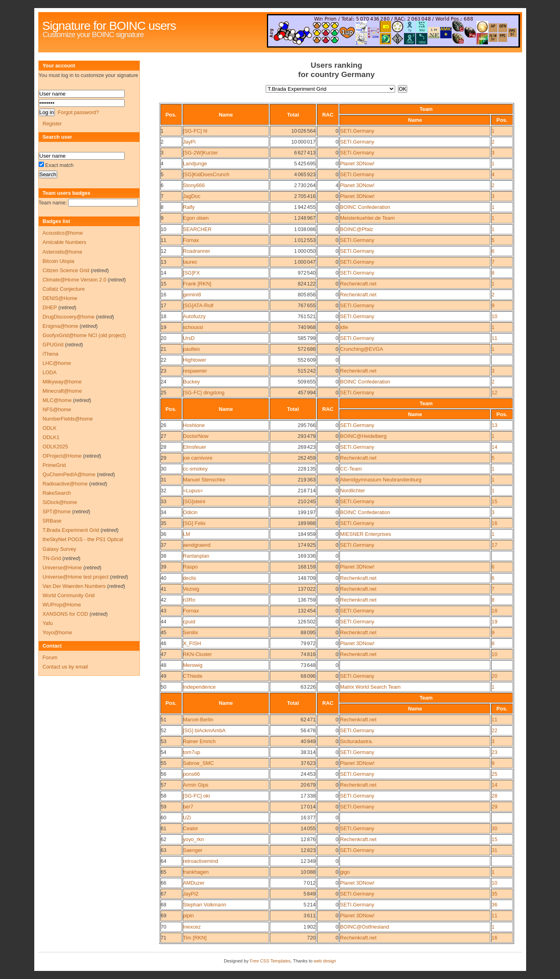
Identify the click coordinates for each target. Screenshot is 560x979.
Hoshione (194, 425)
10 (164, 229)
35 (164, 523)
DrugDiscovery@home (69, 317)
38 (164, 556)
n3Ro (189, 600)
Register (52, 124)
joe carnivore (198, 458)
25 (164, 393)
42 (164, 600)
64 (164, 861)
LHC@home (57, 363)
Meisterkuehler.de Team (367, 218)
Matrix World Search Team (370, 687)
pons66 (192, 774)
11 (164, 240)
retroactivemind (201, 861)
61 (164, 828)
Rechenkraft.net (358, 284)
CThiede (193, 676)
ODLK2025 (55, 447)
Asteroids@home (62, 252)
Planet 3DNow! (357, 164)
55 (164, 763)
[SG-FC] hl (195, 131)
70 (164, 927)
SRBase (52, 521)
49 (164, 676)
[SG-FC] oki (197, 796)
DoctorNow (196, 436)
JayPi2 (191, 894)
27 (164, 436)
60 (164, 818)
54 (164, 752)
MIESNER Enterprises (365, 534)
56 (164, 774)
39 (164, 567)
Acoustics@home (63, 233)
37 (164, 545)
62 (164, 839)
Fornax (191, 240)
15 (164, 284)
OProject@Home (62, 456)
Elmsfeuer (195, 447)
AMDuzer (194, 883)
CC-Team (351, 469)
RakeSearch (57, 493)
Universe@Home (62, 568)
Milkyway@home (62, 382)
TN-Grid (52, 558)
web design (325, 961)
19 (164, 327)
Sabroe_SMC (199, 763)
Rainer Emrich (199, 741)
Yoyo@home (57, 632)
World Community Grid (69, 595)
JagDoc (192, 196)
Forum (50, 657)
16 (164, 295)
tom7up (192, 752)
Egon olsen (196, 218)
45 (164, 632)
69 (164, 915)
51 (164, 720)
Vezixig (191, 589)
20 (164, 338)
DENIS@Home (60, 298)
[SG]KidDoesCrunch (206, 174)
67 (164, 894)
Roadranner (197, 251)
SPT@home (57, 511)
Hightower (195, 360)
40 (164, 578)
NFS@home (57, 409)
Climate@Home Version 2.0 (75, 280)
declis (190, 578)
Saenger (193, 850)
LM (187, 534)
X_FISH (192, 643)
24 (164, 382)
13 (164, 262)
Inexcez (192, 927)
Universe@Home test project (76, 577)
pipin (188, 915)
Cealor (191, 828)
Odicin (190, 512)
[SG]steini (194, 501)
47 (164, 654)
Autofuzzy (194, 316)
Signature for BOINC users (109, 26)
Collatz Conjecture (64, 289)
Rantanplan (196, 556)
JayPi (189, 142)
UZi (187, 818)
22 (164, 360)
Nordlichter (352, 491)
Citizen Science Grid (66, 270)
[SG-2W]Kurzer (201, 153)
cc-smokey (195, 469)
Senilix (191, 632)
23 (164, 371)
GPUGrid (53, 345)
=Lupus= (193, 491)
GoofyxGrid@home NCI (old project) (84, 335)
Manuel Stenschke (204, 480)
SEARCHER (197, 229)
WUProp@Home (62, 605)
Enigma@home (60, 326)
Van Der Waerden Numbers (74, 586)
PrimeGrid (54, 465)
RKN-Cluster (198, 654)
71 (164, 938)
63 (164, 850)
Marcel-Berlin (198, 720)
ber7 (188, 807)
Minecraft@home (62, 391)
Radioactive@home (65, 484)
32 (164, 491)
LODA (50, 372)
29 (164, 458)
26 (164, 425)
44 (164, 622)
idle (344, 327)
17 (164, 305)
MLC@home (57, 400)
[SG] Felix (194, 523)
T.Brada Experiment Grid (71, 530)
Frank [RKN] (197, 284)
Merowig (193, 665)
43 (164, 611)
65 (164, 872)
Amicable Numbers (65, 242)
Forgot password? (78, 112)
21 (164, 349)
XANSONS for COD (66, 614)
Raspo (190, 567)
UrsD (189, 338)
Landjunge (195, 164)
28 (164, 447)
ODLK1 (51, 437)
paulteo (192, 349)
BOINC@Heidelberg (363, 436)
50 (164, 687)
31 (164, 480)
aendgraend (197, 545)
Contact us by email (65, 667)
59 (164, 807)
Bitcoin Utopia (59, 261)
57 (164, 785)
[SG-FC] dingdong (204, 393)
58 (164, 796)
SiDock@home (60, 502)
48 (164, 665)
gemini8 (192, 295)
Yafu (48, 623)
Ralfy (189, 207)
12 (164, 251)
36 (164, 534)
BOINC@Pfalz (356, 229)
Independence (199, 687)
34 (164, 512)
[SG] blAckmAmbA (204, 730)
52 (164, 730)
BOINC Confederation (365, 207)
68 (164, 905)
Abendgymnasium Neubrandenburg (381, 480)
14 (164, 273)
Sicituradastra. (356, 741)
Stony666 (194, 185)
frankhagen (196, 872)
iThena (51, 354)
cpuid (189, 622)
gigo (345, 872)
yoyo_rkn (194, 839)
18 (164, 316)
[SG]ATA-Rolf (198, 305)
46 (164, 643)
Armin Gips (196, 785)
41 (164, 589)
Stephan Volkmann (205, 905)
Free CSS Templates (270, 961)
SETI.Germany (357, 131)
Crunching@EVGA (361, 349)
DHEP (50, 307)
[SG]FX (192, 273)
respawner (195, 371)
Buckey (192, 382)
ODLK (50, 428)
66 (164, 883)
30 (164, 469)
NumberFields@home (68, 419)
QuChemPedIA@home (69, 474)
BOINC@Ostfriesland (364, 927)
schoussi (193, 327)
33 (164, 501)
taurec (190, 262)
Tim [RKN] (195, 938)
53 (164, 741)
